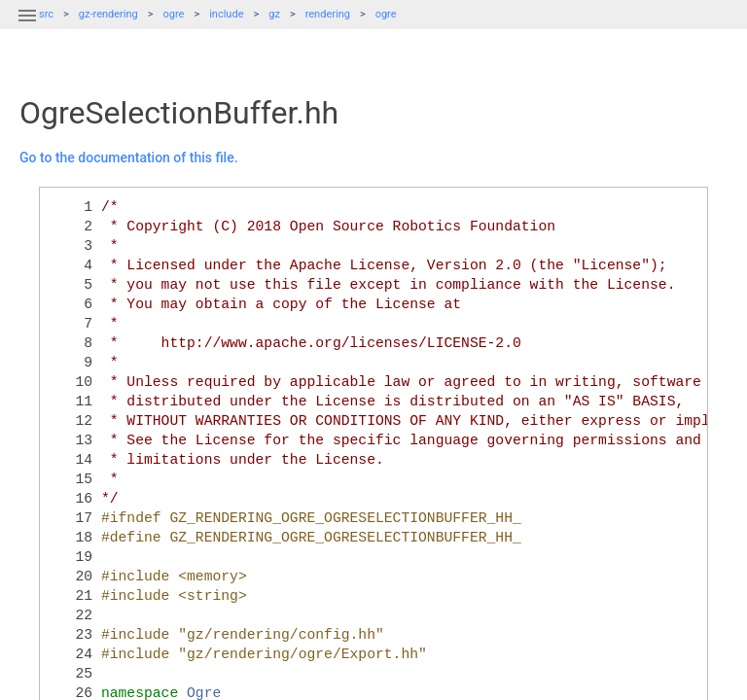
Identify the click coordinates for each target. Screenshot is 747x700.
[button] (27, 27)
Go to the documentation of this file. (129, 157)
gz (274, 14)
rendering (328, 14)
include (226, 14)
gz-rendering (108, 14)
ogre (174, 14)
